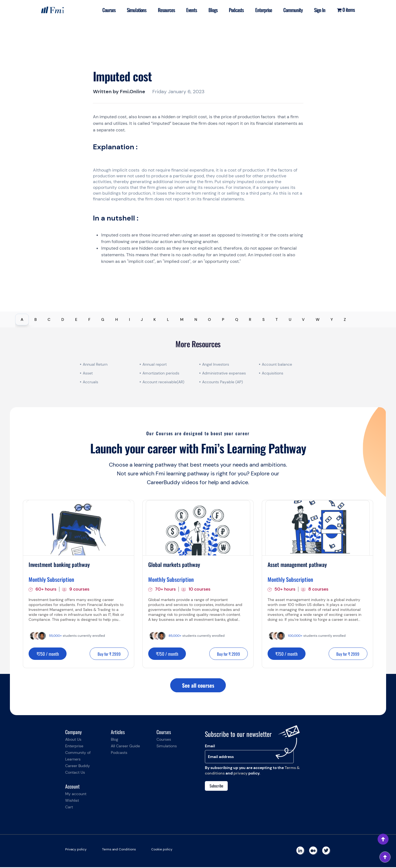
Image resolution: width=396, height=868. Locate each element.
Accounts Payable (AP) (222, 382)
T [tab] (277, 319)
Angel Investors (216, 364)
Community (292, 10)
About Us (73, 740)
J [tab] (142, 319)
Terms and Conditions (119, 850)
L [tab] (168, 319)
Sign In (319, 10)
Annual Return (95, 364)
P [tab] (223, 319)
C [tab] (49, 319)
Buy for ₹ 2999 (108, 654)
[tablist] (198, 319)
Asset (88, 373)
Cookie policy (162, 850)
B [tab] (36, 319)
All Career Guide (125, 747)
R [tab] (250, 319)
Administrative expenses (224, 373)
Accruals (90, 382)
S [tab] (263, 319)
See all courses (198, 686)
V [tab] (303, 319)
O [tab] (209, 319)
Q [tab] (237, 319)
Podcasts (233, 10)
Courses (103, 10)
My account (76, 795)
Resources (161, 10)
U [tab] (290, 319)
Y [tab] (332, 319)
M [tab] (182, 319)
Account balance (277, 364)
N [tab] (196, 319)
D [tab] (63, 319)
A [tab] (22, 319)
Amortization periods (161, 373)
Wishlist (72, 801)
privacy (240, 774)
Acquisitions (273, 373)
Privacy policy (76, 850)
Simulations (131, 10)
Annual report (155, 364)
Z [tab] (345, 319)
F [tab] (89, 319)
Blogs (209, 10)
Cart (69, 808)
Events (187, 10)
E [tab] (76, 319)
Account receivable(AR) (163, 382)
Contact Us (75, 773)
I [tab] (129, 319)
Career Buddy (78, 767)
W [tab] (318, 319)
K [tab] (155, 319)
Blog (115, 740)
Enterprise (261, 10)
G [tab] (103, 319)
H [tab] (117, 319)
